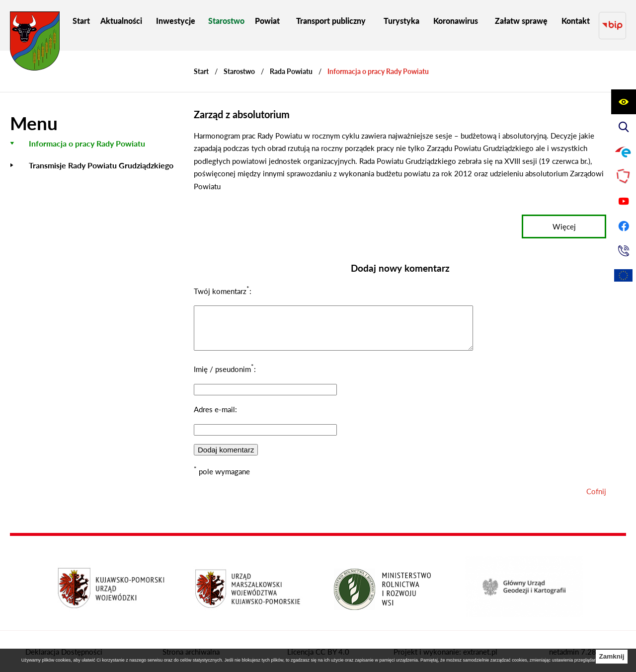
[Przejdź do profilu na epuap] (624, 151)
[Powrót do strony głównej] (201, 62)
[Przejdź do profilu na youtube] (624, 201)
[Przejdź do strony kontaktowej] (624, 251)
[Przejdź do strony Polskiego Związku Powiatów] (624, 176)
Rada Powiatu (291, 62)
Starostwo (239, 62)
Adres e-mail (214, 407)
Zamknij (611, 656)
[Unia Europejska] (624, 276)
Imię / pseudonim (224, 367)
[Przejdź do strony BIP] (612, 21)
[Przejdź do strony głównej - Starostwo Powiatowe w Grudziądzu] (35, 43)
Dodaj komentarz (226, 448)
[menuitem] (81, 21)
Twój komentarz (222, 282)
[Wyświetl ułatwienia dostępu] (624, 102)
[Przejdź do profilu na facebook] (624, 226)
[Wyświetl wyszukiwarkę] (624, 127)
